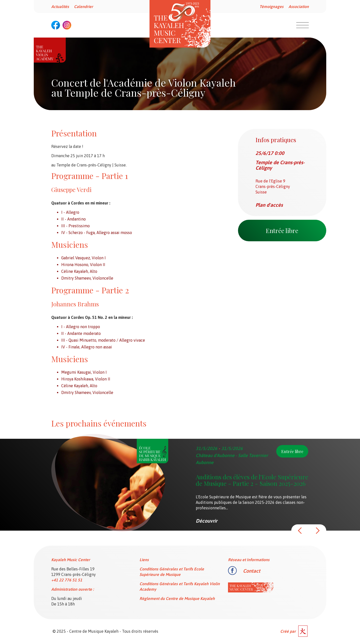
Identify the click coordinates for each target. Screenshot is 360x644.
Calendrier (83, 7)
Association (299, 7)
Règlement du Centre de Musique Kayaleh (177, 598)
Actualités (60, 7)
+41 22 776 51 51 (67, 580)
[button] (300, 531)
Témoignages (271, 7)
